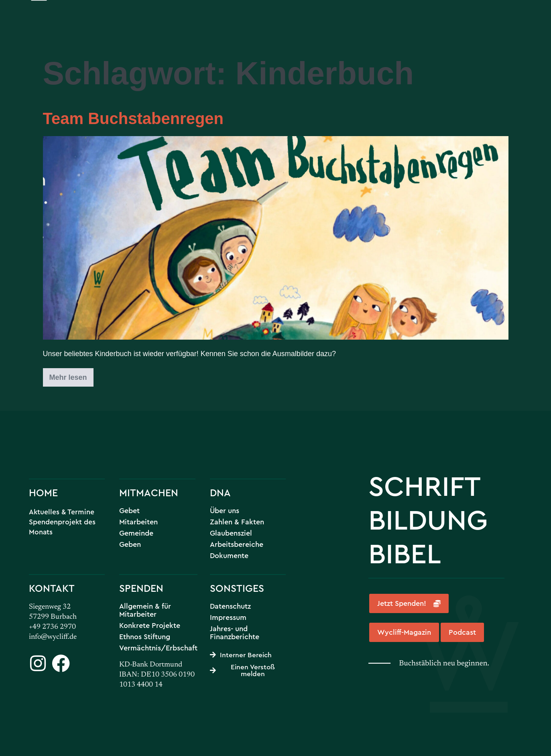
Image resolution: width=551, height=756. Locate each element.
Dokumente (229, 556)
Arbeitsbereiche (237, 544)
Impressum (228, 617)
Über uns (225, 511)
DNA (220, 492)
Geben (130, 544)
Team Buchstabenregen (133, 118)
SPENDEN (141, 588)
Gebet (129, 511)
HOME (43, 492)
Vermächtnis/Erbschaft (158, 648)
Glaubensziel (231, 533)
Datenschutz (230, 606)
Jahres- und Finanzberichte (235, 633)
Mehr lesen (71, 375)
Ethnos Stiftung (145, 637)
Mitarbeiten (138, 522)
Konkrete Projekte (150, 626)
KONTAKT (52, 588)
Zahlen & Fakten (237, 522)
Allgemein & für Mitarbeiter (145, 610)
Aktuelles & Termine (62, 512)
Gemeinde (136, 533)
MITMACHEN (149, 492)
